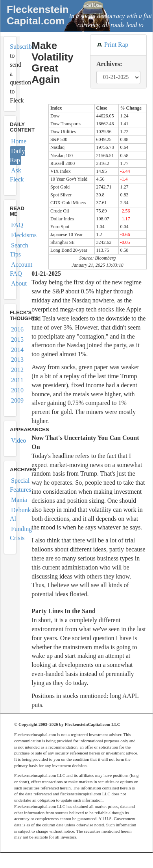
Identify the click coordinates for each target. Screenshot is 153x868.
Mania (19, 500)
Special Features (20, 485)
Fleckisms (24, 235)
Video (18, 440)
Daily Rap (18, 156)
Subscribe (22, 47)
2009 (17, 400)
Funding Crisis (21, 533)
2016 (17, 329)
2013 (17, 360)
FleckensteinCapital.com (38, 15)
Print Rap (116, 45)
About (19, 283)
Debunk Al (20, 515)
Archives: (109, 64)
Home (19, 141)
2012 (17, 370)
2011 (17, 380)
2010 (17, 390)
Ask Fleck (17, 175)
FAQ (17, 225)
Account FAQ (21, 269)
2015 (17, 340)
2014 (17, 350)
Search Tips (19, 250)
